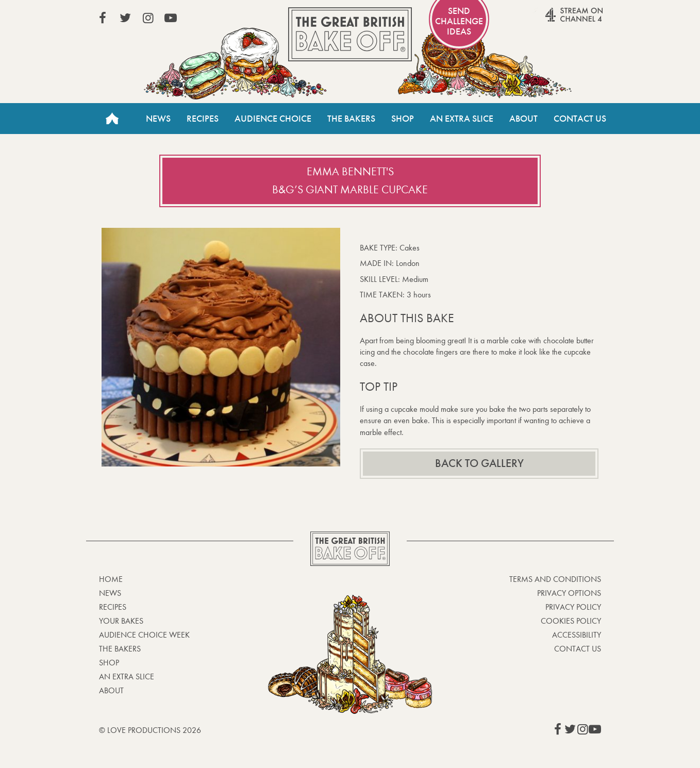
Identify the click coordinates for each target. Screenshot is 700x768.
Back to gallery (479, 463)
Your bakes (121, 621)
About (523, 119)
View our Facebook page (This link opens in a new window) (103, 18)
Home (112, 119)
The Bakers (351, 119)
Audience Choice (273, 119)
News (158, 119)
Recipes (203, 119)
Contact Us (580, 119)
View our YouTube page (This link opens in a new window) (171, 18)
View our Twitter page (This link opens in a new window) (125, 18)
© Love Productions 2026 (150, 730)
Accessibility (577, 635)
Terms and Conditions (555, 579)
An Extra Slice (462, 119)
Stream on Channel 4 (554, 20)
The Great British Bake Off (350, 34)
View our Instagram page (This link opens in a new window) (148, 18)
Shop (403, 119)
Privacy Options (569, 593)
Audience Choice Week (144, 635)
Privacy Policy (573, 607)
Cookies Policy (571, 621)
